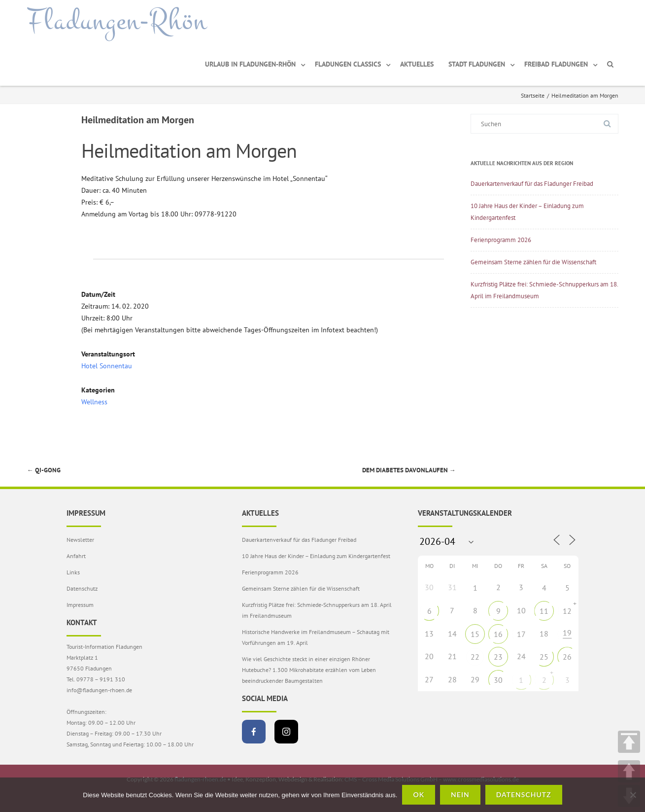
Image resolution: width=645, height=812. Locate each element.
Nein (460, 794)
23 (498, 657)
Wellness (94, 402)
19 (567, 633)
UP (629, 771)
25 (544, 657)
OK (419, 794)
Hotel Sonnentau (107, 366)
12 (567, 611)
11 (544, 611)
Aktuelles (417, 64)
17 (521, 634)
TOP (629, 742)
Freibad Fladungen (556, 64)
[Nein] (633, 795)
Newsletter (80, 540)
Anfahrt (76, 556)
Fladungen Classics (348, 64)
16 (498, 634)
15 (475, 634)
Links (73, 572)
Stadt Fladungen (477, 64)
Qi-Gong (44, 470)
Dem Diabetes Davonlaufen (409, 470)
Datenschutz (82, 588)
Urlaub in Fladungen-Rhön (250, 64)
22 (475, 657)
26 (567, 657)
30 (498, 680)
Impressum (80, 605)
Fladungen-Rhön (117, 21)
